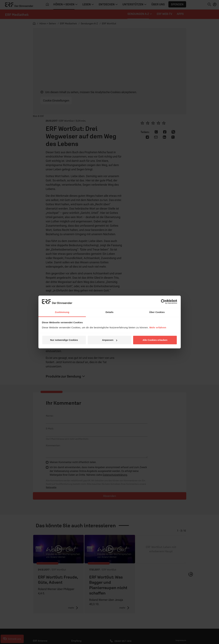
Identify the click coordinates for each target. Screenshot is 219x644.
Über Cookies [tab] (157, 312)
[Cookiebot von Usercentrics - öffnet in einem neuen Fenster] (163, 302)
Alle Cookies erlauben (155, 340)
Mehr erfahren (158, 327)
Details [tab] (110, 312)
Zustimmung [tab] (62, 312)
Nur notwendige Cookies (64, 340)
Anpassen (110, 340)
